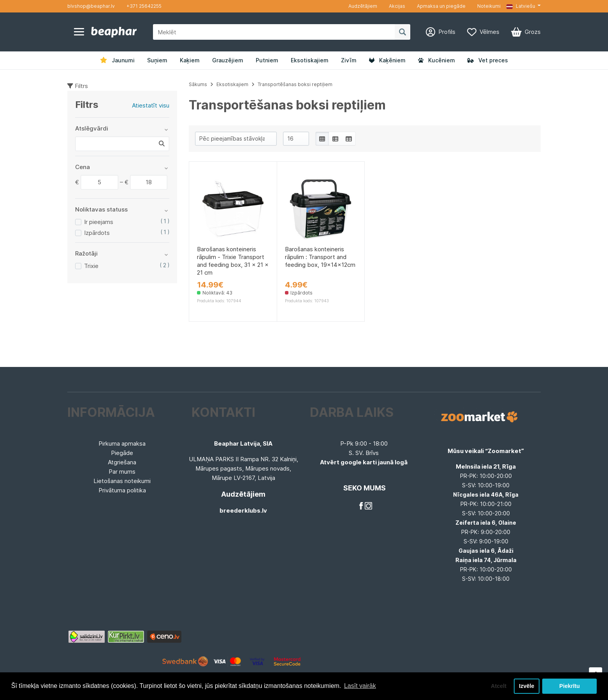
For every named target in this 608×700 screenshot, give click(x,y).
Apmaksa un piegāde (441, 6)
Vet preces (488, 60)
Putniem (267, 60)
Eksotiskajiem (310, 60)
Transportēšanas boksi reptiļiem (295, 84)
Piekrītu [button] (570, 686)
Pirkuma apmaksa (122, 443)
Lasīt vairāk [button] (360, 686)
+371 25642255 (144, 6)
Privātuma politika (122, 490)
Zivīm (349, 60)
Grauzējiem (228, 60)
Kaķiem (190, 60)
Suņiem (157, 60)
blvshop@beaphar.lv (91, 6)
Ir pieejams (99, 222)
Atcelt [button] (499, 686)
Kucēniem (437, 60)
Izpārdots (97, 233)
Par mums (122, 472)
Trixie (91, 266)
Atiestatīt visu (151, 105)
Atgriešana (122, 462)
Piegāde (122, 453)
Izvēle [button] (526, 686)
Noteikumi (489, 6)
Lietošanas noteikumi (122, 481)
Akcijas (397, 6)
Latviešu (521, 6)
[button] (524, 6)
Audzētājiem (363, 6)
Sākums (198, 84)
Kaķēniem (387, 60)
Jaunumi (117, 60)
